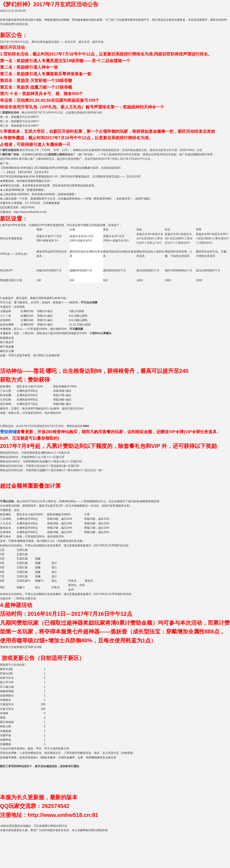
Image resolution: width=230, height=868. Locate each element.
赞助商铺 (8, 432)
